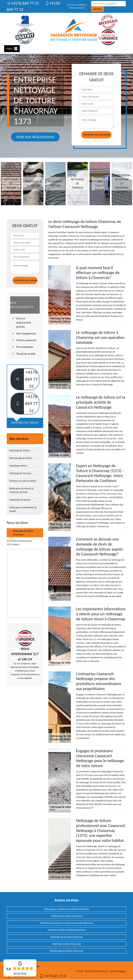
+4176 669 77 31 (23, 3)
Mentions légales (118, 971)
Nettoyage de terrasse (20, 473)
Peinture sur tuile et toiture (23, 481)
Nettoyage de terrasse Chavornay (66, 937)
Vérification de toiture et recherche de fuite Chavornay (67, 923)
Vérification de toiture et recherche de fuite (21, 490)
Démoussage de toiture (21, 458)
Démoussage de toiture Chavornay (66, 951)
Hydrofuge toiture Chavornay (66, 944)
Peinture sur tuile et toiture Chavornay (66, 930)
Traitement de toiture (20, 500)
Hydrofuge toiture (18, 466)
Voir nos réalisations (35, 137)
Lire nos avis (20, 973)
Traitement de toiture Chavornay (67, 916)
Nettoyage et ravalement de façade (23, 509)
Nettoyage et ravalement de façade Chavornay (66, 909)
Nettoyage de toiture (20, 450)
